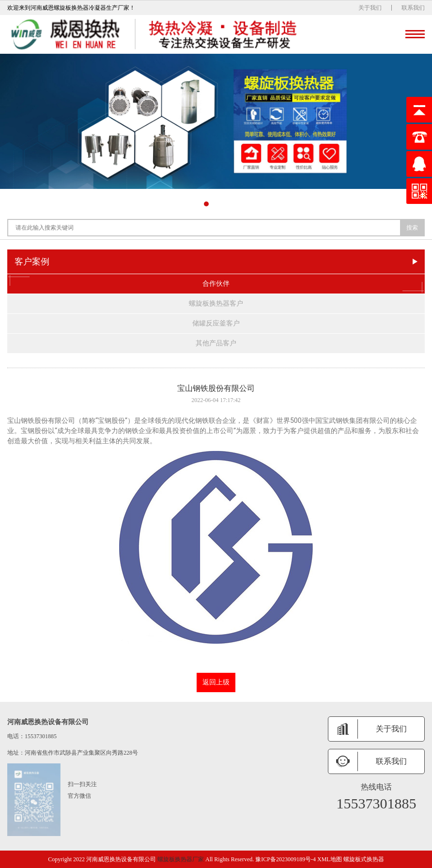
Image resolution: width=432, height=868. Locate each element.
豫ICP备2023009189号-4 (285, 859)
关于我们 (370, 8)
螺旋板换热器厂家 (181, 859)
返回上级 (216, 682)
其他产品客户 (216, 343)
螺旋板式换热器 (364, 859)
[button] (206, 204)
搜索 (412, 228)
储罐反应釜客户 (216, 323)
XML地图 (330, 859)
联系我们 (413, 8)
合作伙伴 (216, 284)
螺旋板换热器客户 (216, 303)
